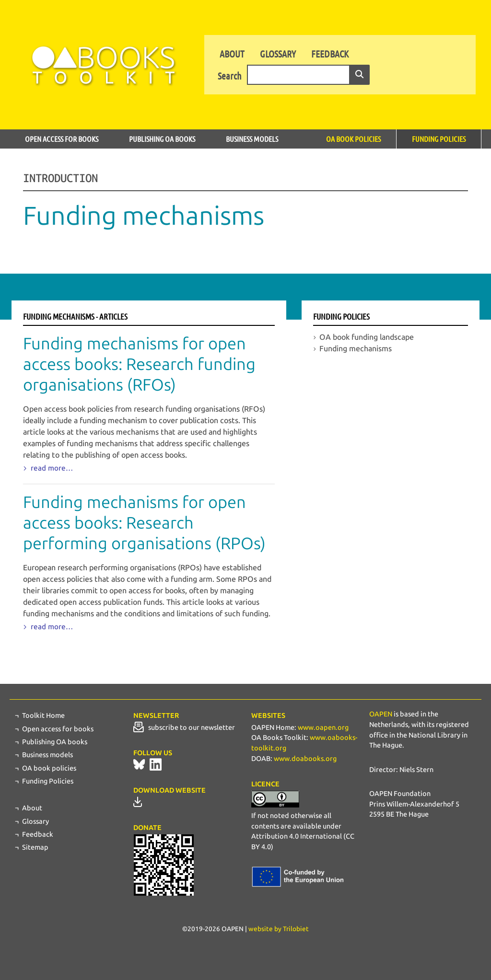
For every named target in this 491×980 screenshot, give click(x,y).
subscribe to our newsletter (184, 727)
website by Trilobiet (279, 929)
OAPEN (381, 714)
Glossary (278, 54)
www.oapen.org (323, 727)
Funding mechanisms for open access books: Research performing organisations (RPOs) (144, 523)
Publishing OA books (162, 139)
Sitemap (35, 847)
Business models (252, 139)
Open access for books (62, 139)
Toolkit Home (43, 715)
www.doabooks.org (305, 759)
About (232, 54)
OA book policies (353, 139)
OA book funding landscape (367, 337)
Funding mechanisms (356, 349)
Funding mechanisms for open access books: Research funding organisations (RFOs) (139, 364)
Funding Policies (439, 139)
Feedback (330, 54)
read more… (51, 468)
